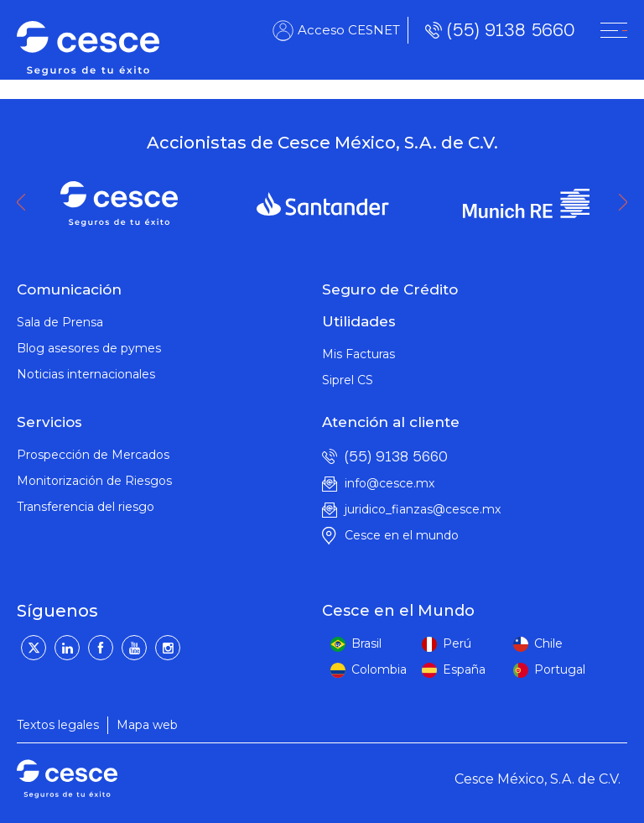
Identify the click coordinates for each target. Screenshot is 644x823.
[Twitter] (34, 648)
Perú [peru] (457, 643)
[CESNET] (614, 30)
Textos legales (58, 725)
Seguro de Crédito (390, 289)
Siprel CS (348, 380)
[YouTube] (134, 648)
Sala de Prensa (60, 322)
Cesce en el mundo (402, 535)
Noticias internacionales (86, 374)
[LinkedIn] (67, 648)
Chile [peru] (548, 643)
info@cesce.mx (390, 483)
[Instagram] (168, 648)
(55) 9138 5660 (511, 30)
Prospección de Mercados (93, 455)
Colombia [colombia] (379, 669)
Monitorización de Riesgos (94, 481)
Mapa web (147, 725)
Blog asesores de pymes (89, 348)
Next (627, 202)
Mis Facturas (358, 354)
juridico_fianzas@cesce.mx (423, 509)
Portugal (560, 669)
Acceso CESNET (349, 30)
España (464, 669)
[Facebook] (101, 648)
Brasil (366, 643)
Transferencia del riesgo (86, 507)
